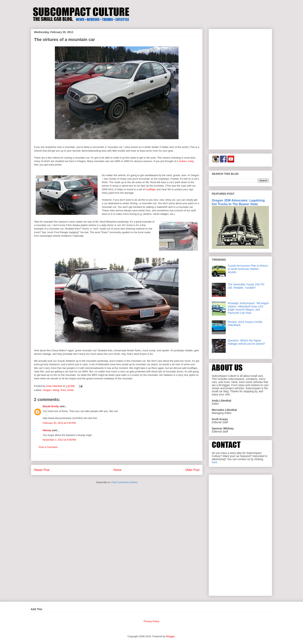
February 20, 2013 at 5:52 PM (59, 423)
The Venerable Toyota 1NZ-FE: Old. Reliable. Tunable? (246, 286)
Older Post (192, 470)
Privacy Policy (152, 621)
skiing (56, 390)
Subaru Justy (186, 161)
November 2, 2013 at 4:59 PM (59, 440)
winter (71, 390)
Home (117, 470)
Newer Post (42, 470)
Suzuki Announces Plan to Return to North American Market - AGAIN (248, 269)
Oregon (47, 390)
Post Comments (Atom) (124, 482)
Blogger (171, 636)
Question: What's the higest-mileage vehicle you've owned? (246, 342)
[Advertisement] (240, 89)
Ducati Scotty (51, 406)
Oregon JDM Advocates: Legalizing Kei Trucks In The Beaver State (238, 202)
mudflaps (151, 189)
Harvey (47, 430)
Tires (63, 390)
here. (215, 462)
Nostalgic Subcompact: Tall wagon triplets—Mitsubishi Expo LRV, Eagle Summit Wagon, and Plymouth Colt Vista (248, 308)
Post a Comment (48, 447)
